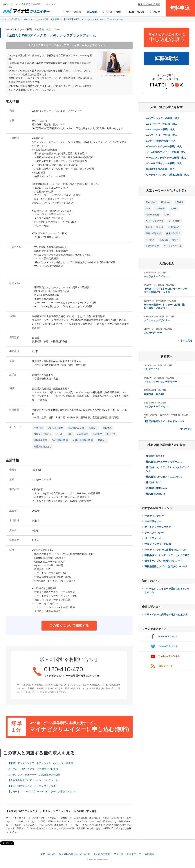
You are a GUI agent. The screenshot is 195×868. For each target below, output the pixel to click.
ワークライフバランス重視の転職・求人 (167, 175)
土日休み (107, 428)
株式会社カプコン (156, 456)
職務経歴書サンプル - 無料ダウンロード (166, 566)
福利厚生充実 (40, 440)
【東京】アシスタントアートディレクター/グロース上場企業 (40, 763)
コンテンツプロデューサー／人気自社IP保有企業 (34, 775)
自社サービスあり (43, 434)
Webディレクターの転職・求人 (163, 118)
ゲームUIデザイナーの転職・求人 (164, 163)
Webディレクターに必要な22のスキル (165, 550)
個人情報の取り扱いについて (74, 854)
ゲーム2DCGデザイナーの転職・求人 (166, 152)
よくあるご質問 (102, 854)
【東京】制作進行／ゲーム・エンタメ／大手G (33, 786)
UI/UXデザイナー (153, 333)
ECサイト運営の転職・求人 (161, 141)
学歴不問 (38, 428)
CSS (70, 434)
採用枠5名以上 (173, 233)
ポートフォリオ (153, 538)
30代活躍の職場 (60, 440)
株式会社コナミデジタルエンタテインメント (167, 469)
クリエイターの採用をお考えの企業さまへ (167, 614)
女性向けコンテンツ (169, 240)
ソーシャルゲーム (173, 246)
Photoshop (151, 202)
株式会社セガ (153, 482)
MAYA (174, 209)
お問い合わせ (48, 854)
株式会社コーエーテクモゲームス (164, 462)
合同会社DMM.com (156, 488)
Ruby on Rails (152, 215)
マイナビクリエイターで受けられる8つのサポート (167, 591)
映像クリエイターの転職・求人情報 (160, 301)
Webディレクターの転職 (158, 544)
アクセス (118, 854)
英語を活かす (152, 246)
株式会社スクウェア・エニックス (164, 477)
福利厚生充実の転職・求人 (160, 169)
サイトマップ (134, 854)
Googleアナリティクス (104, 434)
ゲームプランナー (154, 533)
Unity (167, 215)
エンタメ (150, 240)
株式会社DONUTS (156, 494)
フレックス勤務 (55, 428)
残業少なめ (174, 227)
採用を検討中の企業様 (149, 4)
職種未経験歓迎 (153, 233)
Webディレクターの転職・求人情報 (25, 29)
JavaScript (82, 434)
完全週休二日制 (76, 428)
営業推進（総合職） (155, 394)
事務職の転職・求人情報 (155, 272)
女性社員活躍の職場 (83, 440)
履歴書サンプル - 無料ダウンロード (164, 561)
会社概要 (149, 854)
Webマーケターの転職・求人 (162, 135)
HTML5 (179, 202)
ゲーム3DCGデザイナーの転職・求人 (166, 158)
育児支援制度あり (43, 447)
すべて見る (186, 341)
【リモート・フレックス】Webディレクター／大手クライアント (43, 791)
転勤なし (93, 428)
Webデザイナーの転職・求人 (162, 124)
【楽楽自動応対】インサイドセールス (164, 421)
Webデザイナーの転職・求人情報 (159, 285)
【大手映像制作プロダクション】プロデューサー (34, 780)
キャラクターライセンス (157, 276)
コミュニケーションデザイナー (160, 382)
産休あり (102, 440)
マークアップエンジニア (158, 527)
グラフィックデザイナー (157, 320)
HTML (60, 434)
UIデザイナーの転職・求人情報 (158, 329)
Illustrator (166, 202)
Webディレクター (154, 516)
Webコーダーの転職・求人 (160, 129)
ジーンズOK (174, 221)
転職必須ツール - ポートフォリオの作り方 (167, 555)
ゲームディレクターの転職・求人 (164, 146)
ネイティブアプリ (154, 221)
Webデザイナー (153, 521)
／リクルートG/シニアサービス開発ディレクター (34, 769)
